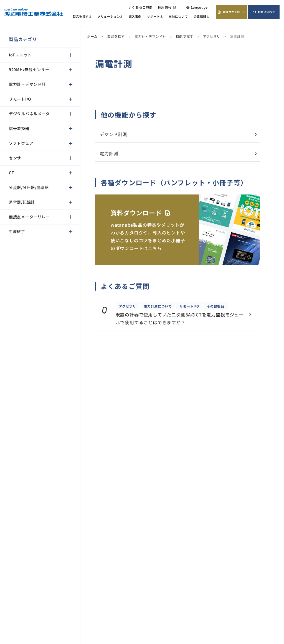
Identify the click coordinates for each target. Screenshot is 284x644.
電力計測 (109, 153)
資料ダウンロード (232, 12)
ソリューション (110, 17)
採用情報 (167, 7)
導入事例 (135, 16)
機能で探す (185, 36)
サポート (155, 17)
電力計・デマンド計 (150, 36)
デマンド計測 (114, 134)
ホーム (92, 36)
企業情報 (201, 17)
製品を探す (82, 17)
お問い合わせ (264, 12)
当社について (178, 16)
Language (197, 7)
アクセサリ (212, 36)
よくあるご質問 (141, 7)
